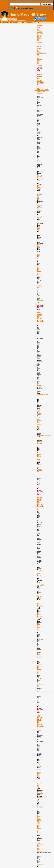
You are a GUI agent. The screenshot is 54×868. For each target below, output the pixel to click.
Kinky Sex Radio (39, 818)
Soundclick (40, 793)
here (39, 119)
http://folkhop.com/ (42, 585)
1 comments (40, 300)
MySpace (40, 766)
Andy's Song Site (39, 785)
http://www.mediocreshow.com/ (46, 692)
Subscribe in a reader (42, 90)
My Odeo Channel (40, 850)
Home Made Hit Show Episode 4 (40, 318)
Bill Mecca (39, 427)
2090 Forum (39, 268)
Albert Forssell (39, 423)
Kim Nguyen (39, 420)
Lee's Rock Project (39, 187)
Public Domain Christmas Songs (40, 655)
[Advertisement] (41, 52)
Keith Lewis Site (39, 229)
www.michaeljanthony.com (44, 436)
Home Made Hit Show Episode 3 (40, 503)
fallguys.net (40, 806)
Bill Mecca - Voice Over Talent (39, 273)
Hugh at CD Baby (39, 197)
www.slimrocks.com (43, 395)
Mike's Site (39, 245)
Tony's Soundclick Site (40, 286)
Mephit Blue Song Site (39, 774)
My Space (39, 160)
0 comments (40, 485)
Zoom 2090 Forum (39, 824)
